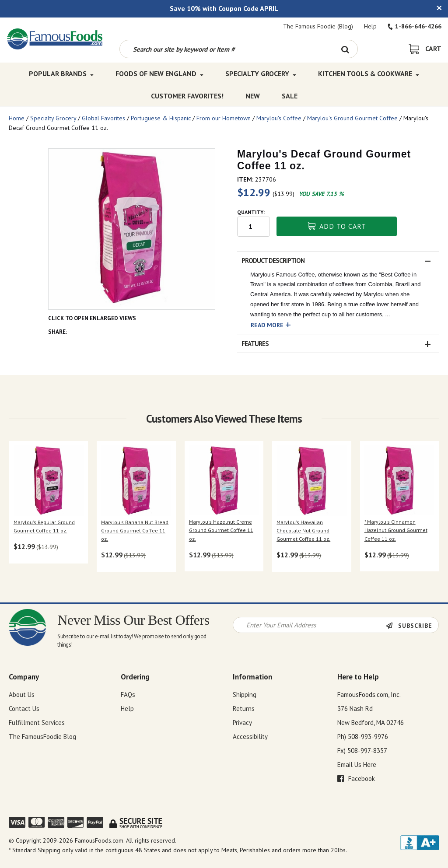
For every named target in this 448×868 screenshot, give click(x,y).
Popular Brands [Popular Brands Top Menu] (61, 73)
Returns (244, 709)
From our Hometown (224, 118)
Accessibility (250, 737)
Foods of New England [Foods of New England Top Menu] (159, 73)
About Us (22, 695)
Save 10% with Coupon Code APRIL (224, 8)
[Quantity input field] (254, 227)
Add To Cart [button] (337, 226)
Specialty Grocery (53, 118)
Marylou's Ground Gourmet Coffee (352, 118)
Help (370, 26)
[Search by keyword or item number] (226, 49)
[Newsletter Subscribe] (412, 626)
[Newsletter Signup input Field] (310, 625)
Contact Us (24, 709)
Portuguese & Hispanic (161, 118)
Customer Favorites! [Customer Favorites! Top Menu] (187, 95)
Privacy (242, 723)
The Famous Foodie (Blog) (318, 26)
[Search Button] (345, 49)
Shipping (245, 695)
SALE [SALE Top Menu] (290, 95)
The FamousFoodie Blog (42, 737)
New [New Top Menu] (253, 95)
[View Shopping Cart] (425, 49)
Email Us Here (357, 765)
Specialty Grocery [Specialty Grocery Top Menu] (261, 73)
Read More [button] (267, 325)
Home (17, 118)
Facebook (356, 779)
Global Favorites (103, 118)
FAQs (128, 695)
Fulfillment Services (37, 723)
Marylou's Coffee (279, 118)
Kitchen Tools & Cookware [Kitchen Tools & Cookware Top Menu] (369, 73)
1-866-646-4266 (415, 26)
